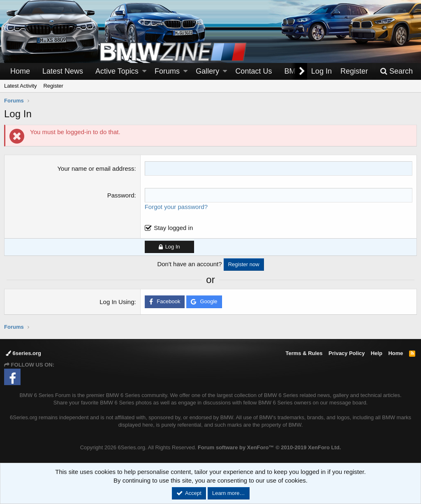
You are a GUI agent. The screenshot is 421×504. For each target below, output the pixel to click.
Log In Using (117, 302)
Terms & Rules (304, 353)
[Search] (396, 71)
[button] (144, 71)
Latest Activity (20, 86)
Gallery (207, 71)
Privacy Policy (347, 353)
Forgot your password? (176, 207)
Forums (167, 71)
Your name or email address (96, 168)
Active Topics (117, 71)
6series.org (23, 353)
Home (20, 71)
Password (121, 195)
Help (377, 353)
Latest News (63, 71)
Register (53, 86)
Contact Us (253, 71)
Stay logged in (173, 228)
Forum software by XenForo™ (269, 447)
